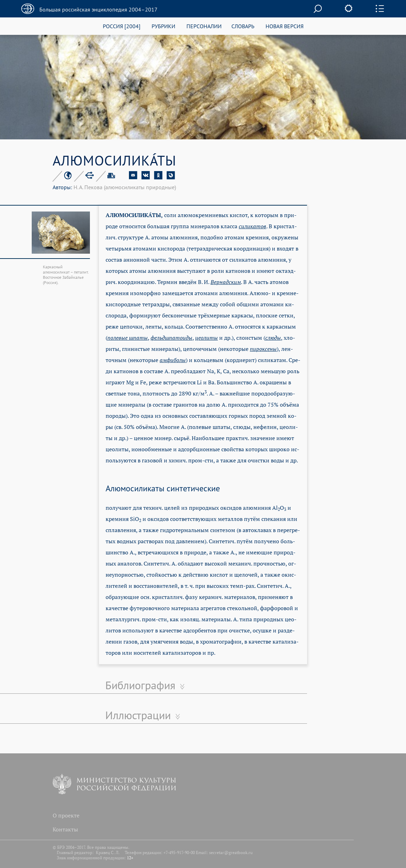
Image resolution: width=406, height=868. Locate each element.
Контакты (65, 829)
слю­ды (273, 338)
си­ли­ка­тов (252, 226)
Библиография (140, 685)
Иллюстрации (138, 715)
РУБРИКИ (163, 26)
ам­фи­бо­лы (173, 360)
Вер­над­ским (226, 282)
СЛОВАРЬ (243, 26)
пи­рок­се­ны (263, 349)
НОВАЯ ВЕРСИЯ (285, 26)
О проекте (66, 815)
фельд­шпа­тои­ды (171, 338)
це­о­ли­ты (206, 338)
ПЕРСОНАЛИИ (204, 26)
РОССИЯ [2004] (122, 26)
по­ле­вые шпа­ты (128, 338)
